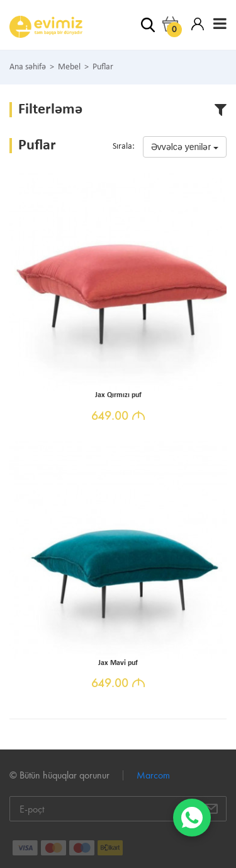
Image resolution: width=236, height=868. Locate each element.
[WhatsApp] (192, 818)
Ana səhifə (28, 67)
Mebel (69, 67)
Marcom (153, 775)
